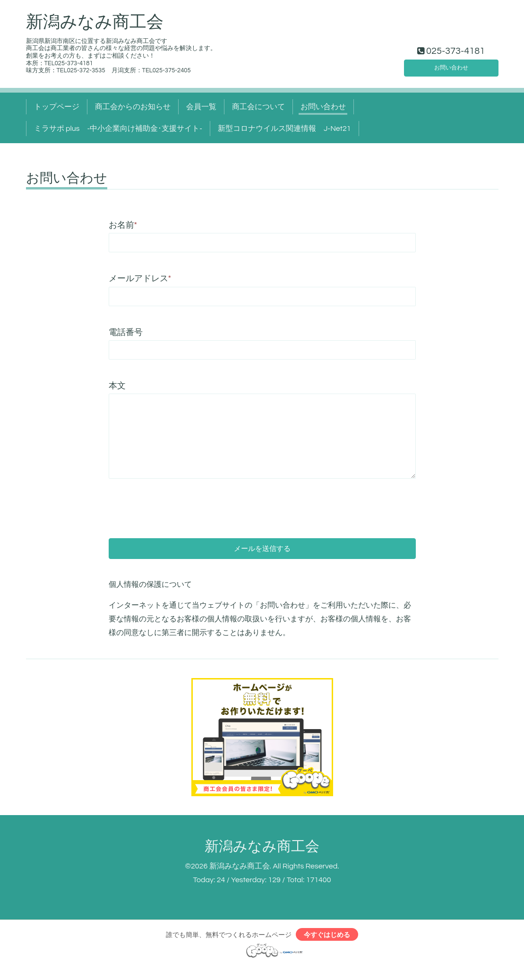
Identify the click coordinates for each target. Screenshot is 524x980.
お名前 (123, 225)
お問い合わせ (451, 65)
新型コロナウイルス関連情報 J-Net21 (284, 129)
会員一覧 (201, 107)
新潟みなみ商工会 (95, 22)
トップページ (57, 107)
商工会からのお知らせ (133, 107)
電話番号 (126, 332)
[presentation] (180, 502)
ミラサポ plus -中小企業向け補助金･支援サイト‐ (118, 129)
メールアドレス (140, 279)
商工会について (258, 107)
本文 (117, 386)
